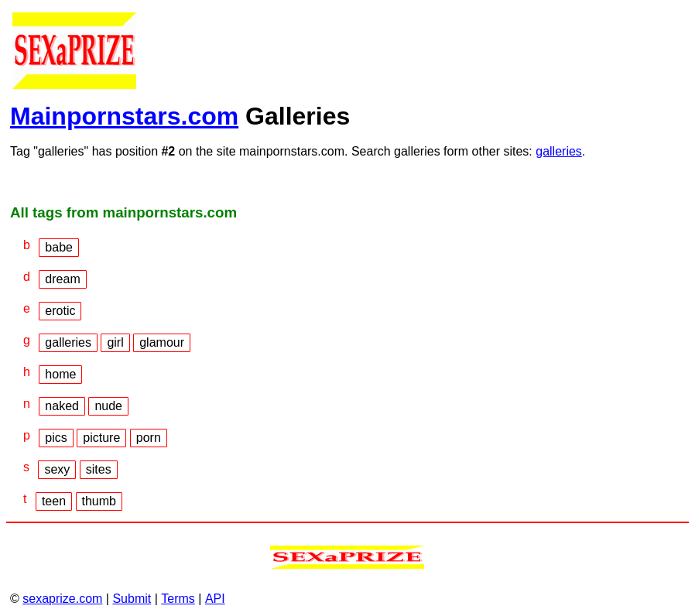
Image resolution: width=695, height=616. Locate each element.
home (60, 374)
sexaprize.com (62, 599)
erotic (60, 311)
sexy (57, 469)
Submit (132, 599)
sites (99, 469)
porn (149, 438)
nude (108, 406)
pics (56, 438)
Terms (178, 599)
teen (54, 501)
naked (62, 406)
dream (62, 279)
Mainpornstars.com (124, 116)
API (215, 599)
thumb (99, 501)
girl (115, 342)
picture (101, 438)
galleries (559, 151)
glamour (162, 342)
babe (59, 247)
